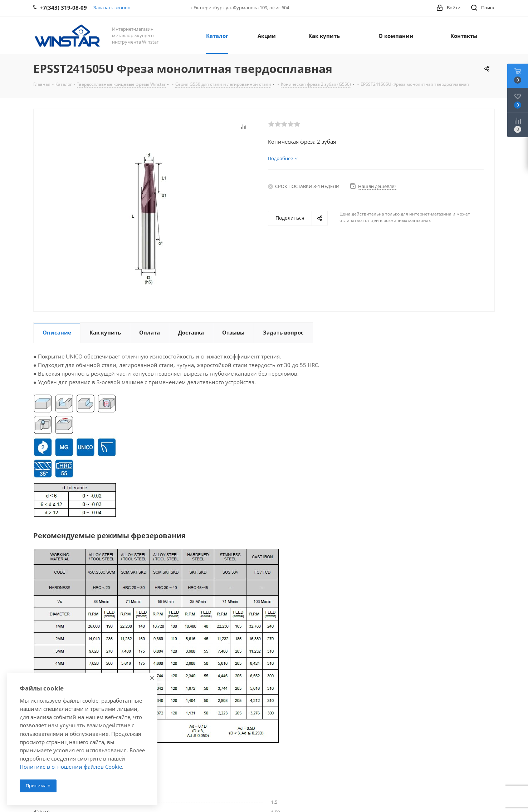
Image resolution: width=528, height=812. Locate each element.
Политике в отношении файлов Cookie (71, 767)
